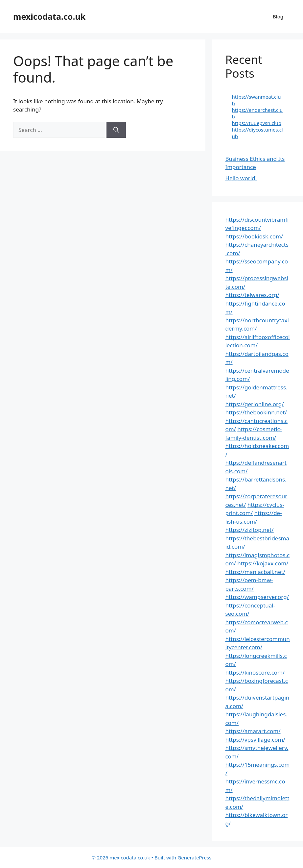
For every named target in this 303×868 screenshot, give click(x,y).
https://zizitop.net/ (249, 530)
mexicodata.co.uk (49, 16)
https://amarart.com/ (253, 731)
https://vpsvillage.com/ (255, 740)
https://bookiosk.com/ (254, 236)
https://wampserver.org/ (257, 597)
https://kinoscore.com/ (255, 672)
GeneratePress (194, 857)
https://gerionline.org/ (254, 404)
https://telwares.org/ (252, 295)
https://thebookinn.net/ (256, 412)
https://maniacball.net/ (255, 572)
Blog (278, 16)
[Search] (116, 130)
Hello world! (241, 178)
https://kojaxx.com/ (263, 563)
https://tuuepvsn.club (256, 123)
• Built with (135, 857)
